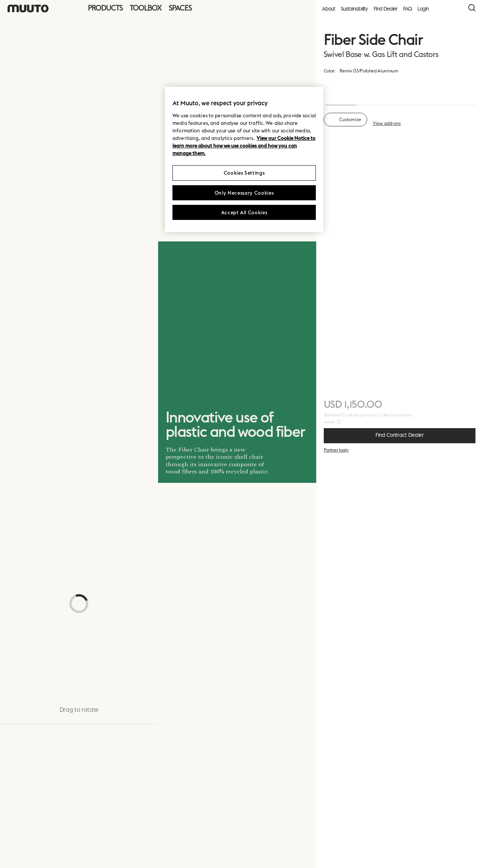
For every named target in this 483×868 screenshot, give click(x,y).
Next (458, 847)
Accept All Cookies (244, 212)
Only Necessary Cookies (244, 193)
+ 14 (458, 634)
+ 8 (458, 255)
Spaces (180, 8)
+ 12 (458, 444)
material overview (392, 70)
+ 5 (458, 350)
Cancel (421, 847)
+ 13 (458, 161)
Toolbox (146, 8)
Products (105, 8)
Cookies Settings (244, 173)
